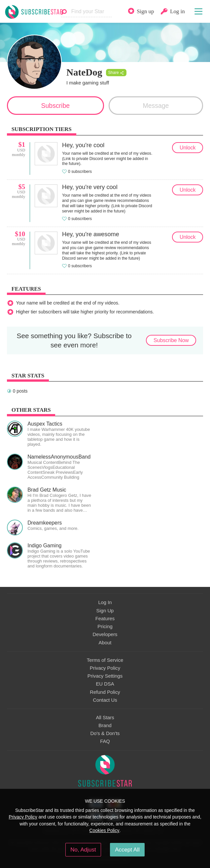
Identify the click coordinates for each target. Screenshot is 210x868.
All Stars (105, 718)
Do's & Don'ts (105, 733)
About (105, 643)
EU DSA (105, 684)
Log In (105, 602)
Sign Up (105, 611)
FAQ (105, 741)
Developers (105, 634)
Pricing (105, 627)
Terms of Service (105, 660)
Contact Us (105, 700)
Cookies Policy (105, 830)
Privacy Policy (105, 668)
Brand (105, 725)
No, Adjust (83, 850)
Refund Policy (105, 692)
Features (105, 619)
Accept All (127, 850)
